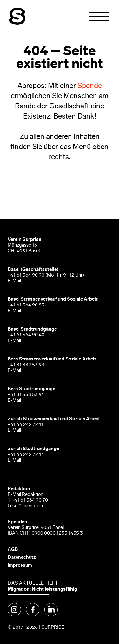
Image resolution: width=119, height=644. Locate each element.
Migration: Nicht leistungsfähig (42, 589)
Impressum (20, 566)
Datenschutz (22, 558)
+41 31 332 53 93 (26, 365)
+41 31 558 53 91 (26, 395)
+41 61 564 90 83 (26, 305)
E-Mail (14, 281)
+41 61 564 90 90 (26, 275)
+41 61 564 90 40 (26, 335)
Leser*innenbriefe (26, 506)
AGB (13, 550)
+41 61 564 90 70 (30, 500)
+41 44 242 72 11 (26, 425)
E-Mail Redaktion (25, 495)
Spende (90, 86)
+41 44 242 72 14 (26, 455)
